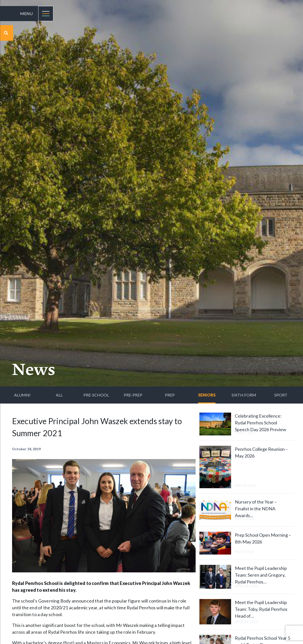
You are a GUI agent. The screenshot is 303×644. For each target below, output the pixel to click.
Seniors (207, 395)
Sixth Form (244, 395)
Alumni (22, 395)
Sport (281, 395)
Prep (170, 395)
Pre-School (96, 395)
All (59, 395)
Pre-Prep (133, 395)
